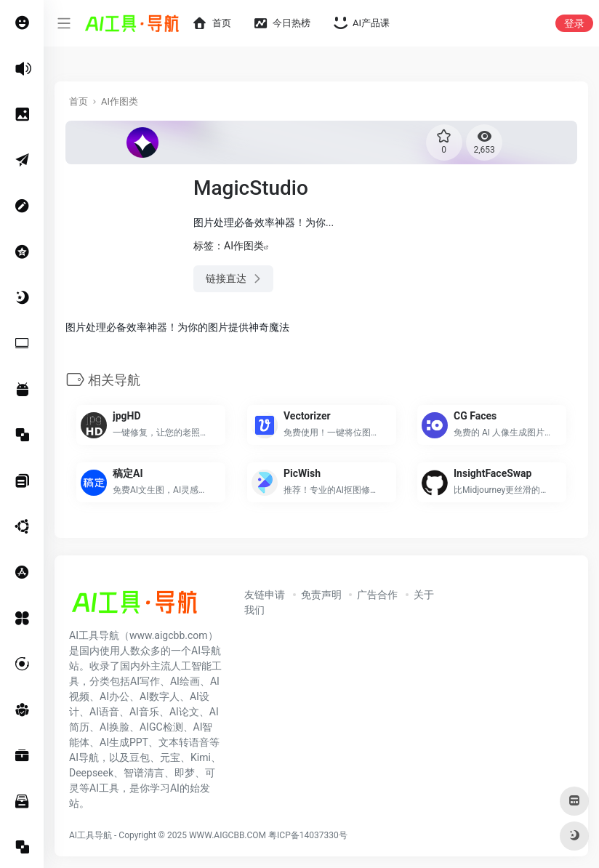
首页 (79, 101)
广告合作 (377, 595)
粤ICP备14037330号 (308, 835)
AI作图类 (120, 101)
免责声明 (321, 595)
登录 (574, 23)
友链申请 (265, 595)
